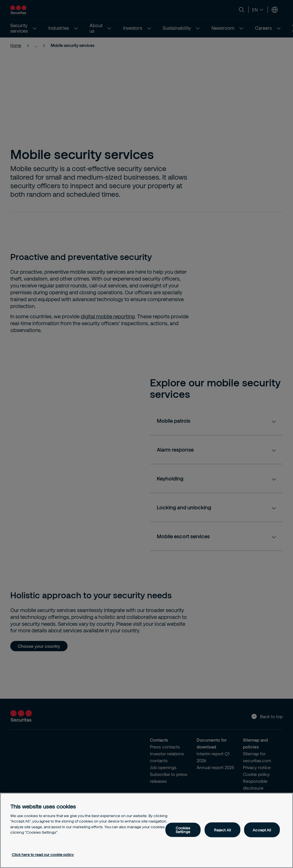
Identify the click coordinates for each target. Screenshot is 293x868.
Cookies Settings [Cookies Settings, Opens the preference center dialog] (183, 830)
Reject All (222, 830)
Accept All (262, 830)
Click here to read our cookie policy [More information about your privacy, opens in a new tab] (43, 855)
